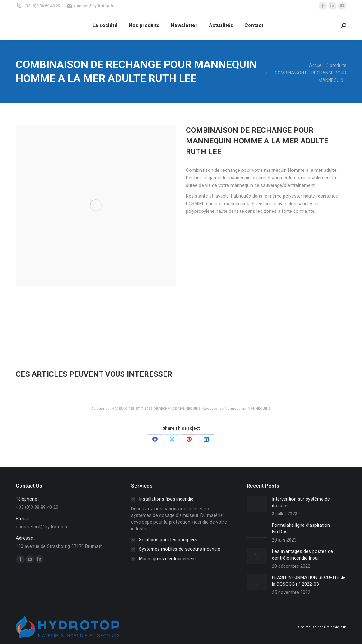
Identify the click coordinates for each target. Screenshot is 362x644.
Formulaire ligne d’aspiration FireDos (301, 528)
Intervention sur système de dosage (301, 502)
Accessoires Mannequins (224, 409)
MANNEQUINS (259, 409)
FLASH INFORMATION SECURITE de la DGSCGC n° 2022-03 (309, 581)
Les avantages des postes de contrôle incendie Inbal (302, 555)
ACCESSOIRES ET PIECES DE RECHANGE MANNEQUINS (156, 409)
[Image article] (257, 504)
